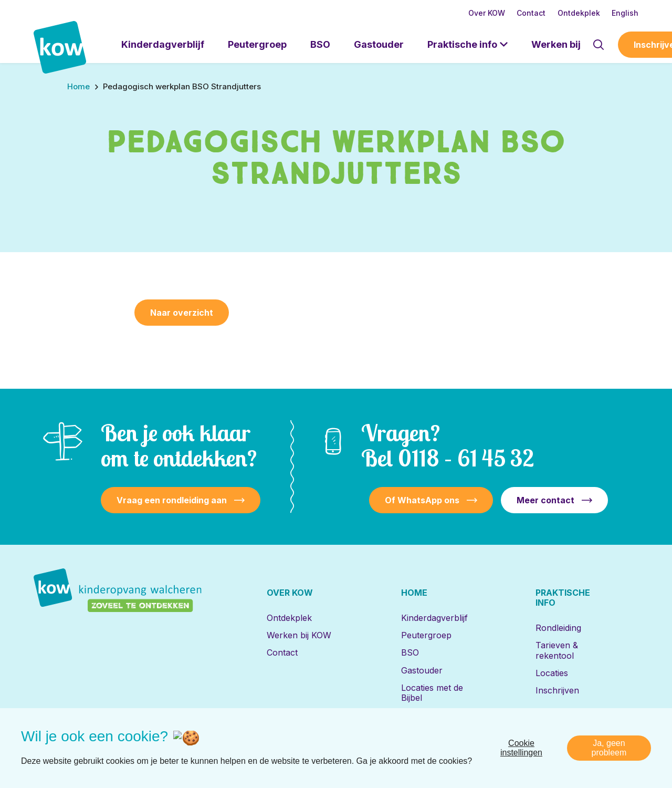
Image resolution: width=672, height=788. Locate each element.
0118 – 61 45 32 (466, 458)
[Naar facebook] (81, 743)
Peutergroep (257, 44)
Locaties (552, 673)
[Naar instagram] (115, 743)
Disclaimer (506, 743)
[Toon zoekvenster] (598, 45)
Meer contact (545, 500)
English (625, 13)
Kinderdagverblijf (163, 44)
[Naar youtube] (149, 743)
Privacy (549, 743)
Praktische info (462, 44)
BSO (320, 44)
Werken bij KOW (299, 635)
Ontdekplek (579, 13)
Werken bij (556, 44)
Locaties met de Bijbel (432, 693)
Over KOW (487, 13)
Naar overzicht (182, 313)
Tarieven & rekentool (557, 650)
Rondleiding (558, 628)
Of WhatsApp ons (422, 500)
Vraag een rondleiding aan (172, 500)
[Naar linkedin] (47, 743)
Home (414, 593)
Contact (531, 13)
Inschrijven (557, 690)
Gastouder (379, 44)
